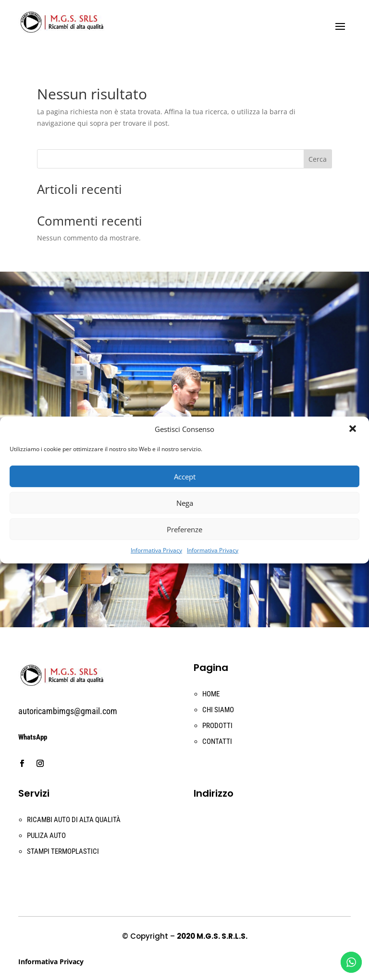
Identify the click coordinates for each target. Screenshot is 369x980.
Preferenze (184, 529)
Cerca (318, 159)
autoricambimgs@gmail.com (68, 711)
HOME (211, 694)
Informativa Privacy (156, 550)
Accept (185, 477)
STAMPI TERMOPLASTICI (63, 851)
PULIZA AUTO (46, 836)
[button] (354, 430)
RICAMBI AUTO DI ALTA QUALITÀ (74, 820)
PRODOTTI (217, 726)
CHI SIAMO (218, 710)
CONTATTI (217, 741)
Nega (185, 503)
